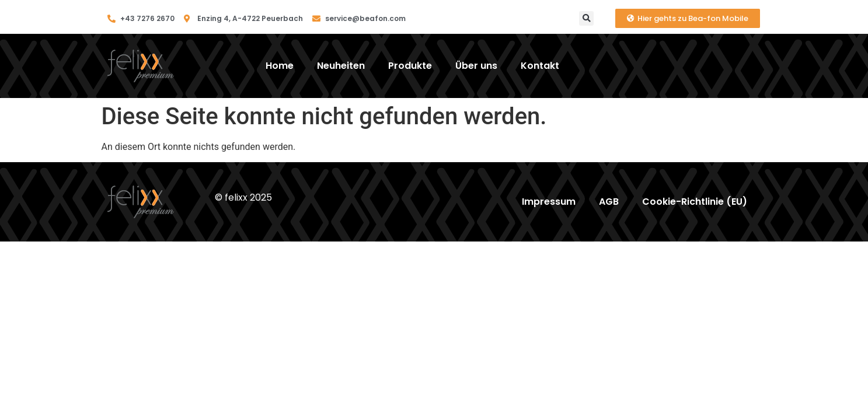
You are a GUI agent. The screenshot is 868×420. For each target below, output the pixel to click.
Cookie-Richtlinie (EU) (695, 202)
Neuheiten (341, 66)
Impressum (549, 202)
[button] (586, 18)
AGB (609, 202)
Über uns (476, 66)
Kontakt (540, 66)
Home (280, 66)
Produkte (410, 66)
